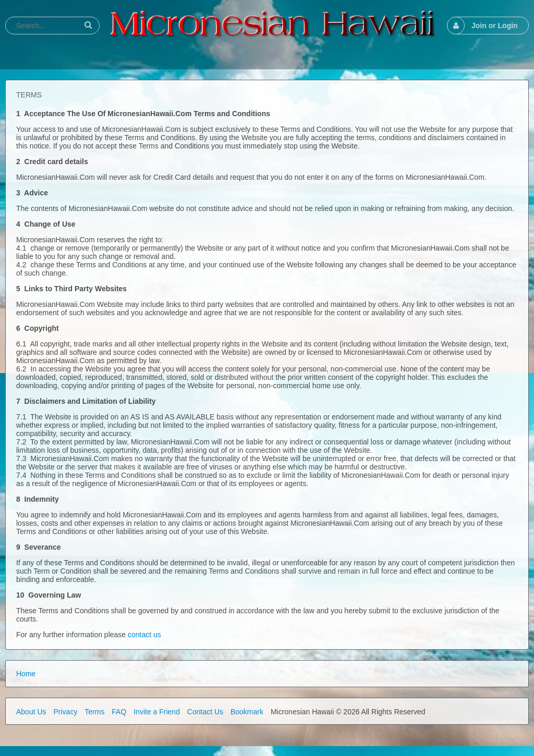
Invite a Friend (157, 712)
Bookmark (247, 712)
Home (26, 674)
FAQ (119, 712)
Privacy (65, 712)
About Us (31, 712)
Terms (94, 712)
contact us (144, 635)
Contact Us (205, 712)
